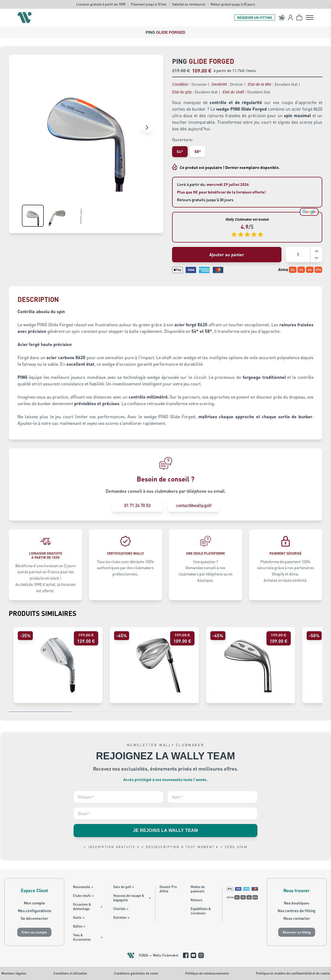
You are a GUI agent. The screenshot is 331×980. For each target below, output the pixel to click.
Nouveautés (83, 887)
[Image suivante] (147, 128)
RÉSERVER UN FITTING (255, 18)
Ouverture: (183, 139)
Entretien (121, 918)
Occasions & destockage (88, 906)
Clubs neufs (83, 896)
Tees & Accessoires (88, 937)
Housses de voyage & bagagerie (132, 898)
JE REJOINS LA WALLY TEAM (165, 831)
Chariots (121, 909)
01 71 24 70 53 (137, 505)
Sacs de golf (124, 887)
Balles (79, 926)
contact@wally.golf (194, 505)
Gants (79, 918)
